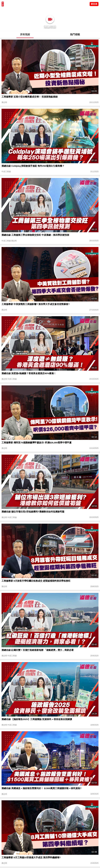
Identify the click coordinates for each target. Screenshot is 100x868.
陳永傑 (15, 10)
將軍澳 (23, 10)
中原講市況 (33, 10)
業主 (41, 10)
